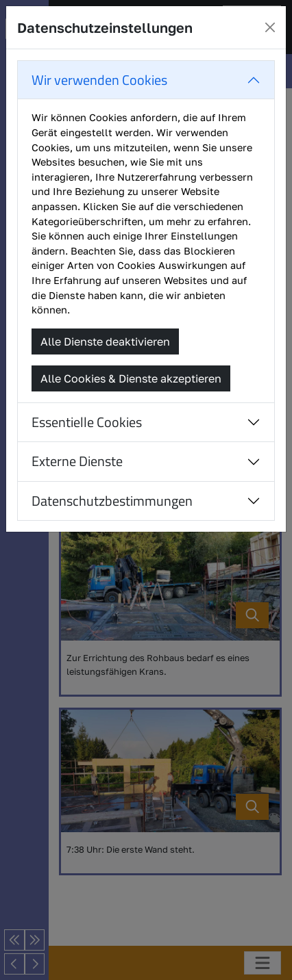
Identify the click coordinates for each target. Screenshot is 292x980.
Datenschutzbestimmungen (112, 501)
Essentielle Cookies (87, 422)
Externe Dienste (77, 461)
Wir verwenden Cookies (99, 80)
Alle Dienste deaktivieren (105, 341)
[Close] (270, 27)
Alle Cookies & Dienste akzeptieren (131, 378)
